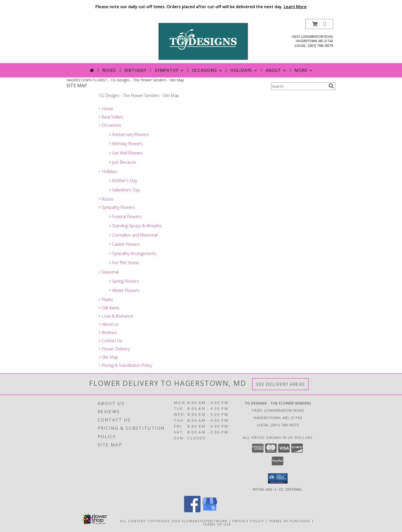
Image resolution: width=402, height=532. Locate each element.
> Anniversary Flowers (129, 134)
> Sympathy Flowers (117, 207)
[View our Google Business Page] (210, 511)
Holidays (244, 70)
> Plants (106, 300)
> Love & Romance (116, 316)
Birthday (135, 70)
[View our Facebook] (192, 511)
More (304, 70)
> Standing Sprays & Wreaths (135, 226)
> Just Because (122, 162)
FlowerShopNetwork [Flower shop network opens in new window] (205, 521)
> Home (106, 109)
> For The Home (124, 263)
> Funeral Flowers (125, 216)
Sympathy (170, 70)
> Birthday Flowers (126, 144)
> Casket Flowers (124, 244)
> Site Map (108, 357)
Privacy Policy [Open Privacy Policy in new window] (248, 521)
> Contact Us (110, 341)
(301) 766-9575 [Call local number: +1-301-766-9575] (320, 46)
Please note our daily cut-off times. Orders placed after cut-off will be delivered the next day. (201, 7)
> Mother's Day (123, 181)
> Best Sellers (111, 117)
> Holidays (108, 171)
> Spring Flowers (124, 281)
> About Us (109, 324)
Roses (109, 70)
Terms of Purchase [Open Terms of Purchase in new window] (290, 521)
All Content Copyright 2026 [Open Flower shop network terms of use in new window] (150, 521)
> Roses (106, 199)
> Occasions (110, 125)
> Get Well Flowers (126, 153)
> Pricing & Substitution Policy (125, 365)
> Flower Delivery (114, 349)
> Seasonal (109, 272)
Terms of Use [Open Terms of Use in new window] (217, 524)
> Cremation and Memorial (133, 235)
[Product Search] (299, 86)
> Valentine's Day (124, 190)
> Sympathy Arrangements (133, 253)
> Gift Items (109, 308)
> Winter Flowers (124, 290)
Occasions (208, 70)
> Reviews (108, 332)
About (276, 70)
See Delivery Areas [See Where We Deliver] (280, 384)
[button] (319, 24)
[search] (331, 86)
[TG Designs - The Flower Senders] (203, 41)
